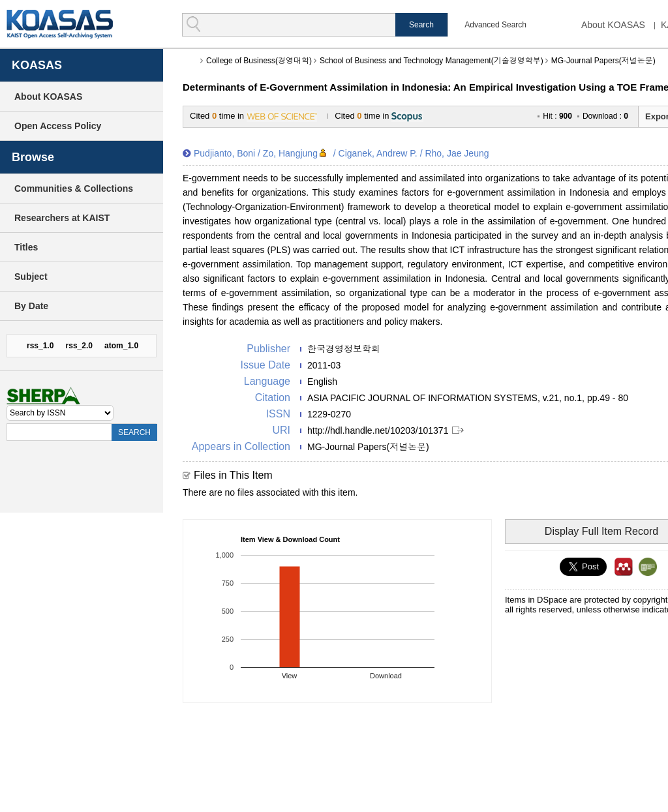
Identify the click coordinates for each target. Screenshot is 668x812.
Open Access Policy (58, 126)
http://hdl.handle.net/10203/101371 (378, 430)
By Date (31, 306)
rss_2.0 (79, 346)
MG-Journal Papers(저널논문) (603, 61)
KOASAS (60, 24)
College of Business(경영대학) (259, 61)
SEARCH (134, 432)
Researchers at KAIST (62, 218)
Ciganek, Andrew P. (378, 153)
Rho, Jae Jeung (457, 153)
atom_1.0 (121, 346)
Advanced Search (495, 25)
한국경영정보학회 (344, 349)
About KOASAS (613, 25)
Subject (31, 277)
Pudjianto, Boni (224, 153)
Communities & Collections (74, 188)
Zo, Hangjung (290, 153)
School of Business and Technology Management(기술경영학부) (432, 61)
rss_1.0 (40, 346)
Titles (26, 247)
